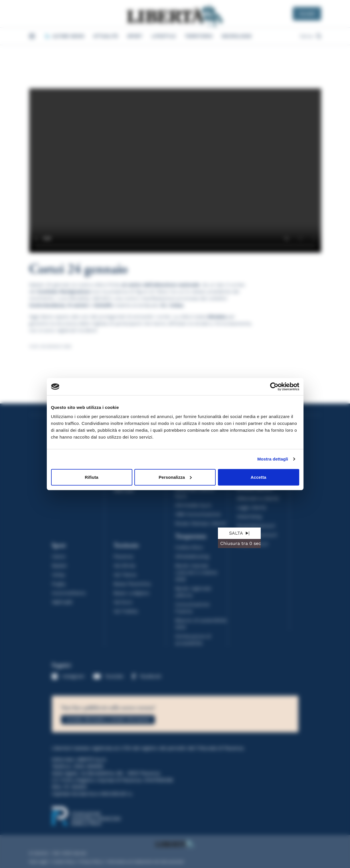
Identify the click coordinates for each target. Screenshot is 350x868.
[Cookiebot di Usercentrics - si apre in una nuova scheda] (274, 387)
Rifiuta (91, 477)
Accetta (259, 477)
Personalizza (175, 477)
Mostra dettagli (273, 459)
